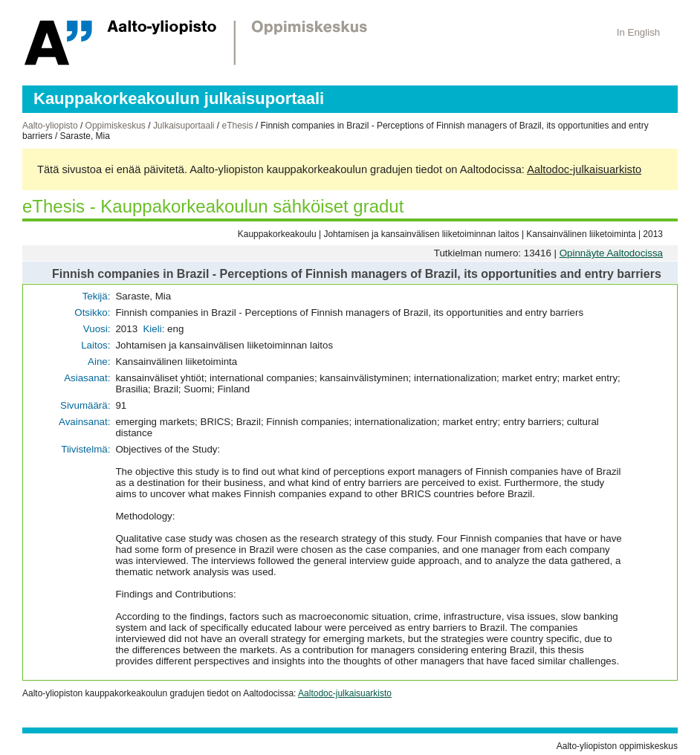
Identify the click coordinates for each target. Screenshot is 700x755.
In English (639, 32)
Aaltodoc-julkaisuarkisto (584, 169)
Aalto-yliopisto (50, 126)
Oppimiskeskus (116, 126)
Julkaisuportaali (184, 126)
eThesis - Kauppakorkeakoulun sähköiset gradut (213, 206)
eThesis (237, 126)
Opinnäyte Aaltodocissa (611, 253)
